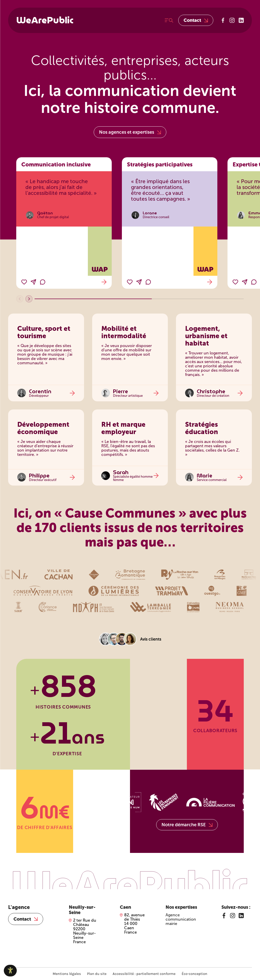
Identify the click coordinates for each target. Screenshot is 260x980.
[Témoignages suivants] (29, 299)
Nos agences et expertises (130, 132)
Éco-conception (194, 974)
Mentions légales (67, 974)
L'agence (19, 907)
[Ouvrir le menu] (169, 20)
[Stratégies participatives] (170, 223)
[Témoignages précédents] (20, 299)
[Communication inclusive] (64, 223)
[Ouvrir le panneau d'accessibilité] (10, 971)
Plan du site (97, 974)
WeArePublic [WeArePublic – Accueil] (45, 20)
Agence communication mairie (181, 919)
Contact (196, 20)
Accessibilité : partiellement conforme (144, 974)
